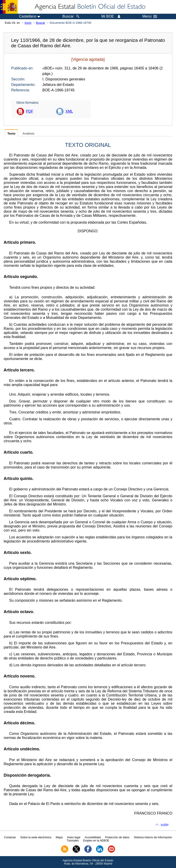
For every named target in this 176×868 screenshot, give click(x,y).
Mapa (59, 837)
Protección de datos (117, 837)
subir (165, 825)
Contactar (10, 837)
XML (69, 111)
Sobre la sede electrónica (36, 837)
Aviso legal (74, 837)
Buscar (41, 23)
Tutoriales (73, 841)
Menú (150, 16)
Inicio (28, 23)
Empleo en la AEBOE (96, 841)
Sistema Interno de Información (153, 837)
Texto (11, 134)
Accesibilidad (93, 837)
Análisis (28, 134)
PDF (30, 111)
